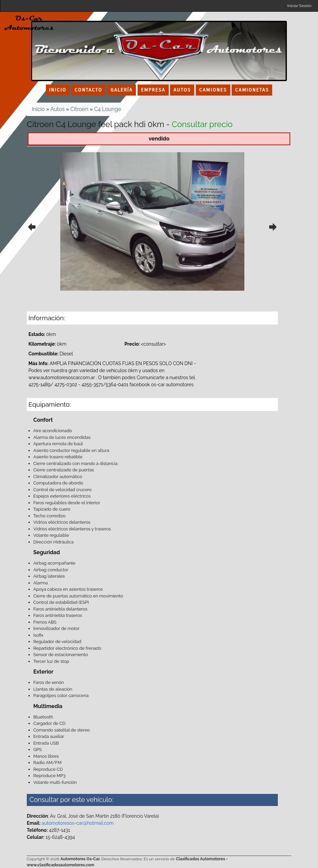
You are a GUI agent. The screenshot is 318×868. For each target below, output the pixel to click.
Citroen (79, 109)
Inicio (38, 109)
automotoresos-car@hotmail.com (77, 823)
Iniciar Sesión (299, 6)
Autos (57, 109)
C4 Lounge (108, 109)
